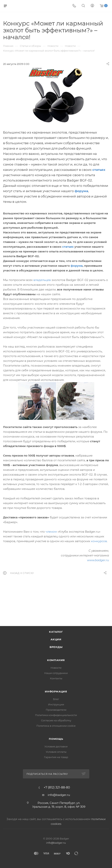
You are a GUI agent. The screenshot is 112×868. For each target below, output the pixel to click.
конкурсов (99, 541)
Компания (56, 660)
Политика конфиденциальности (56, 715)
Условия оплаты (56, 752)
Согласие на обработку (56, 720)
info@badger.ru (59, 795)
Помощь (56, 739)
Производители (56, 710)
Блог (56, 699)
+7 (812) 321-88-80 (57, 788)
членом (51, 532)
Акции (56, 639)
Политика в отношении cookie (56, 726)
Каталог (56, 632)
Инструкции (56, 704)
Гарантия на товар (56, 757)
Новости (56, 668)
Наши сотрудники (56, 673)
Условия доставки (56, 746)
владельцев (42, 280)
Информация (56, 691)
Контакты (56, 678)
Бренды (56, 647)
